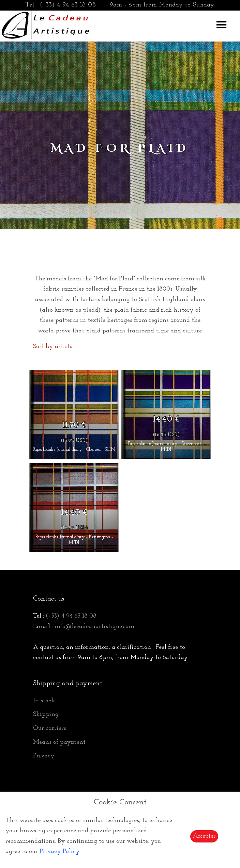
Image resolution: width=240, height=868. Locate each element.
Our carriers (50, 728)
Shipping (46, 714)
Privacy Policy (60, 851)
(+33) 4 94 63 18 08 (68, 5)
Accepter (204, 836)
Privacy (44, 756)
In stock (44, 701)
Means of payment (59, 742)
